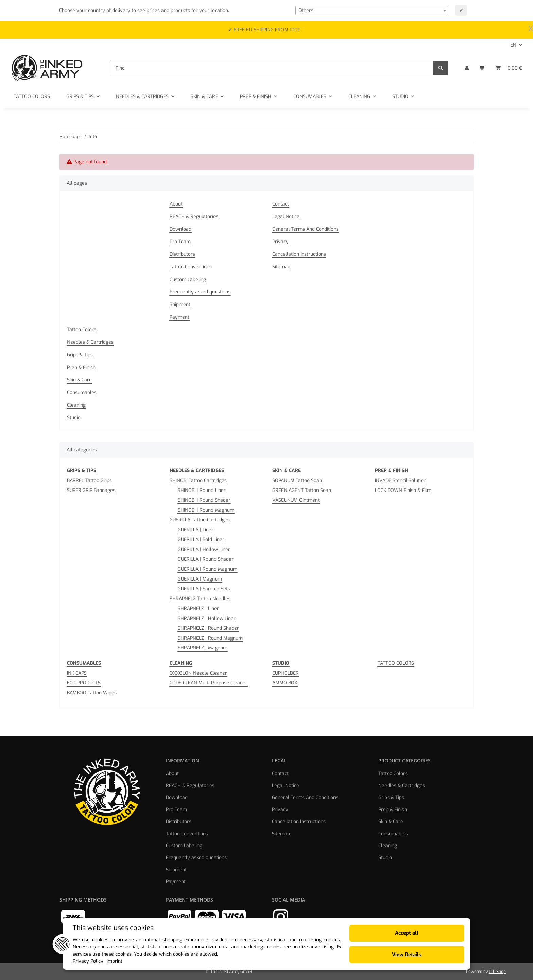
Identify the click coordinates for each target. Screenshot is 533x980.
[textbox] (372, 11)
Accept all (407, 933)
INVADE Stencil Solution (401, 480)
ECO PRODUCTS (84, 683)
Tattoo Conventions (191, 267)
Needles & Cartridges (90, 342)
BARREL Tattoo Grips (89, 480)
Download (180, 229)
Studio (74, 418)
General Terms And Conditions (305, 229)
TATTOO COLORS (396, 663)
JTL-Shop (497, 972)
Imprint (115, 961)
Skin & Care (79, 380)
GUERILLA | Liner (196, 530)
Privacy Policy (88, 961)
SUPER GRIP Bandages (91, 490)
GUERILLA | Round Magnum (208, 569)
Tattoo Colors (82, 330)
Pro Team (180, 242)
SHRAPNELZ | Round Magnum (210, 638)
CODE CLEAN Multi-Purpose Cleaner (209, 683)
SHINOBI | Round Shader (204, 500)
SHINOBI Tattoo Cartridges (198, 480)
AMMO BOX (285, 683)
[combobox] (372, 11)
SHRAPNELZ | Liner (198, 609)
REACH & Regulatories (194, 217)
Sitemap (281, 267)
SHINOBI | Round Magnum (206, 510)
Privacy (280, 242)
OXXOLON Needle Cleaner (198, 673)
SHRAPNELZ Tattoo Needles (200, 599)
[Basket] (509, 68)
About (176, 204)
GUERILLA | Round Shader (206, 559)
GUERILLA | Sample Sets (204, 589)
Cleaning (76, 405)
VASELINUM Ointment (296, 500)
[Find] (272, 68)
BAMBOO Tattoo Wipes (92, 693)
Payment (179, 317)
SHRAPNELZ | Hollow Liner (207, 618)
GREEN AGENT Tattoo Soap (302, 490)
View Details (407, 955)
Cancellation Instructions (299, 254)
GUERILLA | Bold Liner (201, 540)
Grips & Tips (80, 355)
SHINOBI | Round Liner (202, 490)
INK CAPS (77, 673)
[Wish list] (482, 68)
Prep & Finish (81, 367)
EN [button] (513, 45)
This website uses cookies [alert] (113, 928)
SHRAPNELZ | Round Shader (208, 628)
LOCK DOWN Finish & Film (403, 490)
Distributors (182, 254)
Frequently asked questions (200, 292)
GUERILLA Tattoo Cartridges (200, 520)
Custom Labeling (188, 279)
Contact (281, 204)
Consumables (82, 393)
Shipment (180, 305)
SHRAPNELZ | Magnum (203, 648)
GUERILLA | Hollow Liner (204, 549)
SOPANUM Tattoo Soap (297, 480)
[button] (467, 68)
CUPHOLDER (286, 673)
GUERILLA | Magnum (200, 579)
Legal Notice (286, 217)
